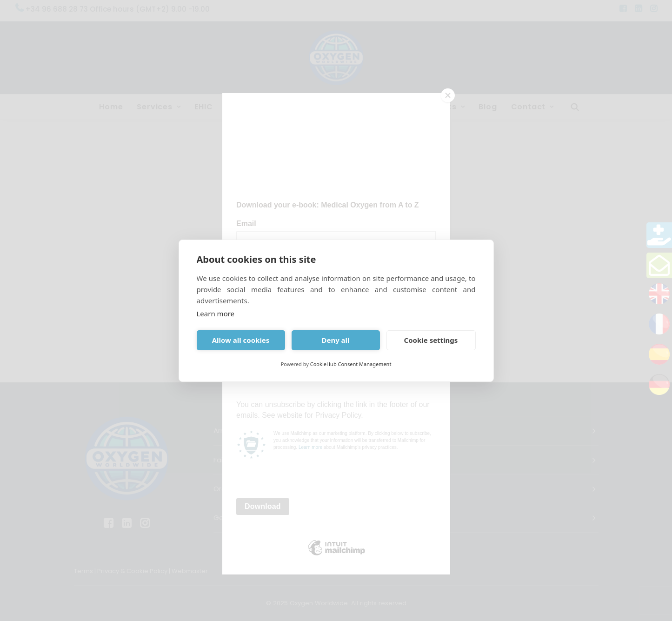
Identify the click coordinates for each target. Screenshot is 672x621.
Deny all (335, 340)
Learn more (216, 314)
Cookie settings (431, 340)
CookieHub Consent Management (351, 364)
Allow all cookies (241, 340)
